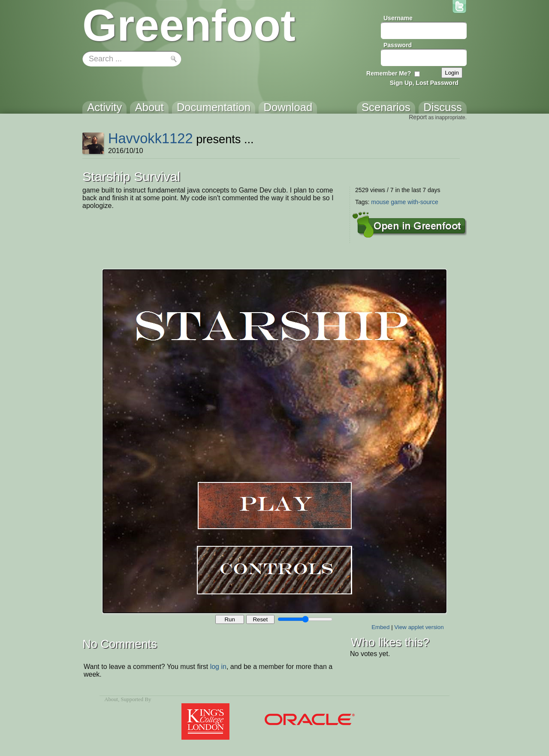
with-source (423, 202)
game (398, 202)
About (111, 699)
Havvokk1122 (151, 138)
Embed (380, 627)
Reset (260, 619)
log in (218, 667)
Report (418, 117)
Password (398, 45)
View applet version (419, 627)
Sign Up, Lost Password (424, 83)
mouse (380, 202)
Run (229, 619)
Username (398, 18)
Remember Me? (389, 73)
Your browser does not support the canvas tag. (274, 441)
